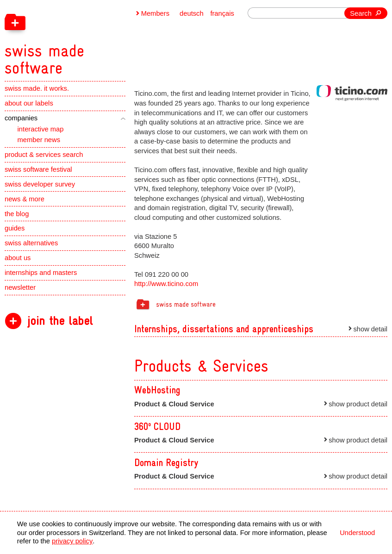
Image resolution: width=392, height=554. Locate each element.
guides (15, 228)
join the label (60, 321)
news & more (25, 199)
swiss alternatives (31, 243)
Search (361, 13)
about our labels (29, 103)
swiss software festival (38, 169)
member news (39, 140)
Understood (357, 533)
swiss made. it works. (37, 88)
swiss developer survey (40, 184)
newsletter (20, 287)
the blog (17, 214)
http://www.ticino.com (166, 284)
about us (18, 258)
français (222, 13)
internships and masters (41, 273)
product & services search (44, 155)
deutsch (192, 13)
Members (155, 13)
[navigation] (90, 38)
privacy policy (72, 541)
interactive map (41, 129)
